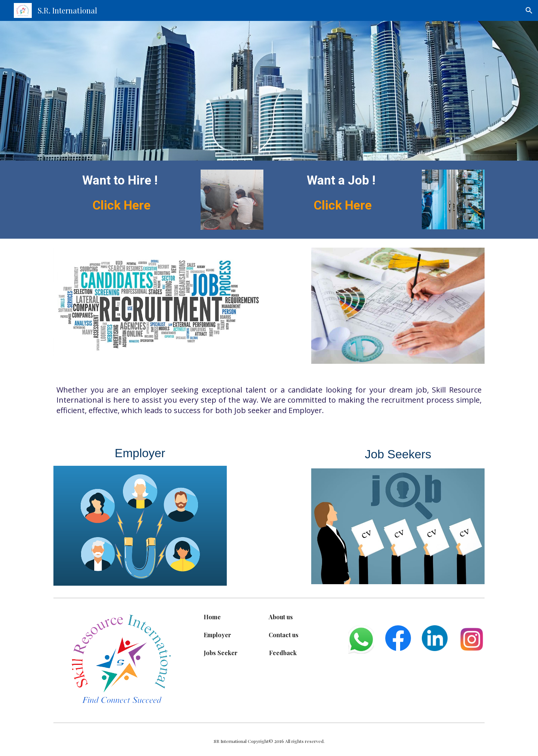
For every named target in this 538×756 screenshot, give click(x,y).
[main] (122, 193)
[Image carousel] (232, 200)
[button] (529, 10)
